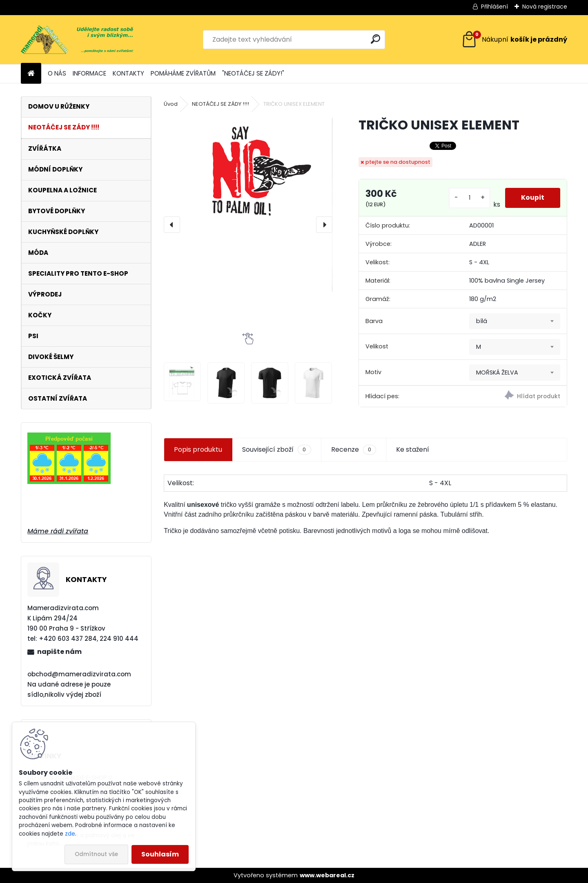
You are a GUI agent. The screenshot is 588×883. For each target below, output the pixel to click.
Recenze (354, 450)
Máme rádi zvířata (58, 531)
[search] (375, 39)
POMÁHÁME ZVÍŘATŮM (183, 73)
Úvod (171, 104)
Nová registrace (545, 7)
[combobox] (515, 321)
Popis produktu (198, 449)
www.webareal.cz (327, 875)
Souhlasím (160, 854)
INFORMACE (89, 73)
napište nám (59, 652)
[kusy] (469, 198)
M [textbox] (479, 347)
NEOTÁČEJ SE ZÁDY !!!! (220, 104)
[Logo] (77, 40)
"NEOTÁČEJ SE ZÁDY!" (253, 73)
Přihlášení (494, 7)
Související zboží (276, 450)
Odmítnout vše (96, 854)
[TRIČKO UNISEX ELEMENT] (248, 173)
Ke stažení (413, 449)
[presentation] (172, 225)
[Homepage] (31, 74)
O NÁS (57, 73)
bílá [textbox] (482, 321)
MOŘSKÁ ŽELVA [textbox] (497, 372)
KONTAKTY (128, 73)
